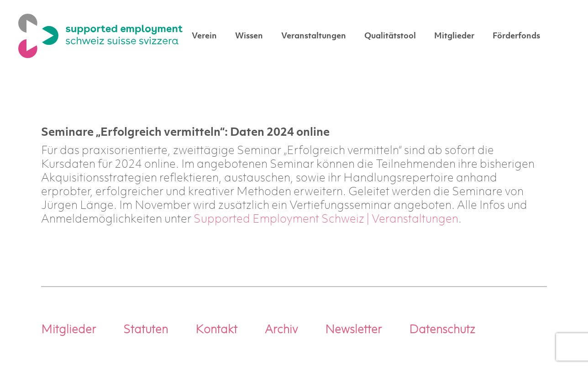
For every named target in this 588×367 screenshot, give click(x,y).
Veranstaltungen (314, 36)
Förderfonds (516, 36)
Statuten (146, 330)
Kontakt (216, 330)
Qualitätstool (390, 36)
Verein (204, 36)
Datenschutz (442, 330)
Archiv (281, 330)
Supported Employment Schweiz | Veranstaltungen (326, 220)
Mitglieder (454, 36)
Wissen (249, 36)
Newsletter (353, 330)
